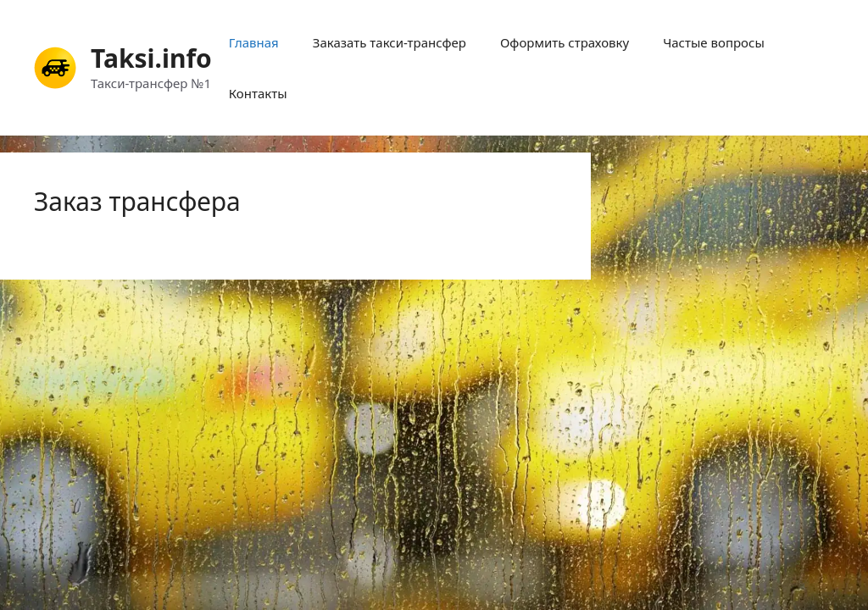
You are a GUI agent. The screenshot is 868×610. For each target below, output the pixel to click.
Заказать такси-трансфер (389, 42)
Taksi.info (151, 58)
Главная (254, 42)
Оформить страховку (565, 42)
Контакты (258, 93)
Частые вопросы (714, 42)
